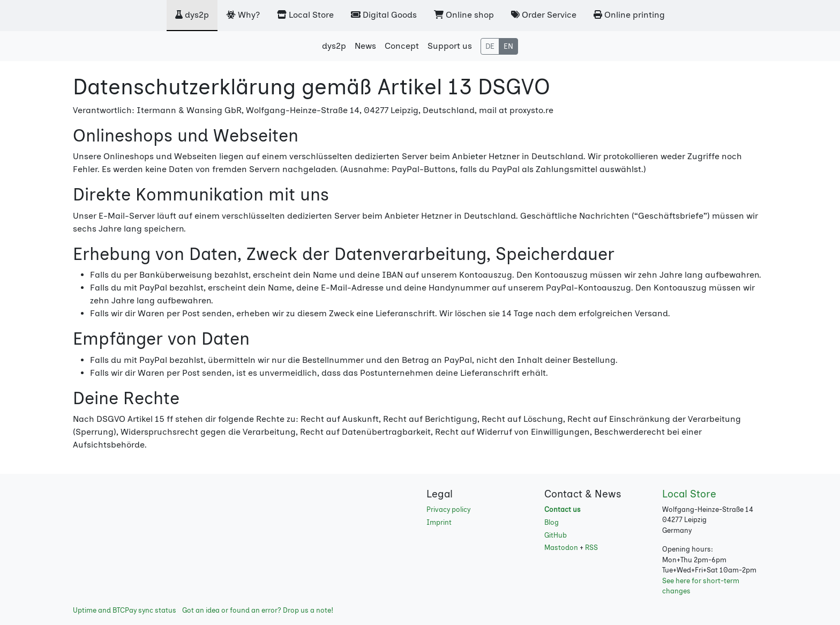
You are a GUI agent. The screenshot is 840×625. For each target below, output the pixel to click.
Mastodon (561, 548)
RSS (591, 548)
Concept (402, 46)
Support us (450, 46)
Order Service (544, 15)
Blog (552, 522)
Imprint (439, 522)
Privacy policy (448, 509)
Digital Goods (384, 15)
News (365, 46)
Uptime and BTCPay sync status (125, 610)
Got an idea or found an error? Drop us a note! (258, 610)
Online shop (464, 15)
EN (508, 46)
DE (490, 46)
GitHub (556, 535)
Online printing (629, 15)
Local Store (305, 15)
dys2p (192, 15)
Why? (243, 15)
